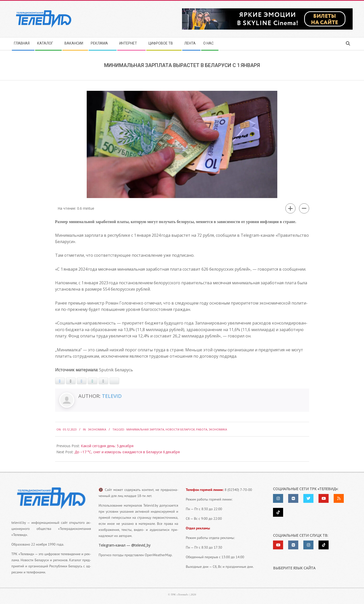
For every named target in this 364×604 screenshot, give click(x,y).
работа (202, 429)
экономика (218, 429)
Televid (112, 396)
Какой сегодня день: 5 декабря (107, 446)
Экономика (97, 429)
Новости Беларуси (180, 429)
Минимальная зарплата (145, 429)
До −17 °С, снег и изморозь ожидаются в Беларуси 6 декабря (127, 452)
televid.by (19, 523)
